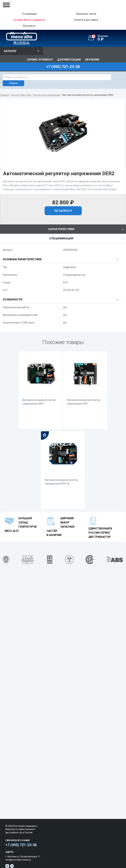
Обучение (92, 60)
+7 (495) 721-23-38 (21, 845)
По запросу (63, 211)
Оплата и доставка (86, 20)
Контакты (29, 26)
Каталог (10, 51)
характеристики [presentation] (61, 229)
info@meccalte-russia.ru (18, 860)
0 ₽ (109, 38)
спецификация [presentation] (61, 238)
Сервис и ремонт (40, 60)
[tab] (63, 229)
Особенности (12, 300)
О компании (29, 14)
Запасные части (86, 14)
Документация (69, 60)
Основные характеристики (22, 259)
